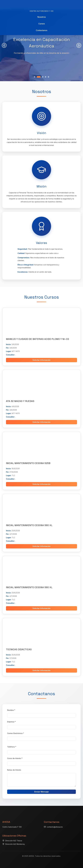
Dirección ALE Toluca (14, 841)
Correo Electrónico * (16, 733)
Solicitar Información (41, 360)
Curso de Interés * (15, 758)
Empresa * (11, 722)
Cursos (42, 24)
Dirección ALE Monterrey (15, 844)
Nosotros (42, 17)
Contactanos (42, 30)
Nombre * (11, 710)
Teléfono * (12, 747)
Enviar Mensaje (41, 792)
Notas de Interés (14, 770)
